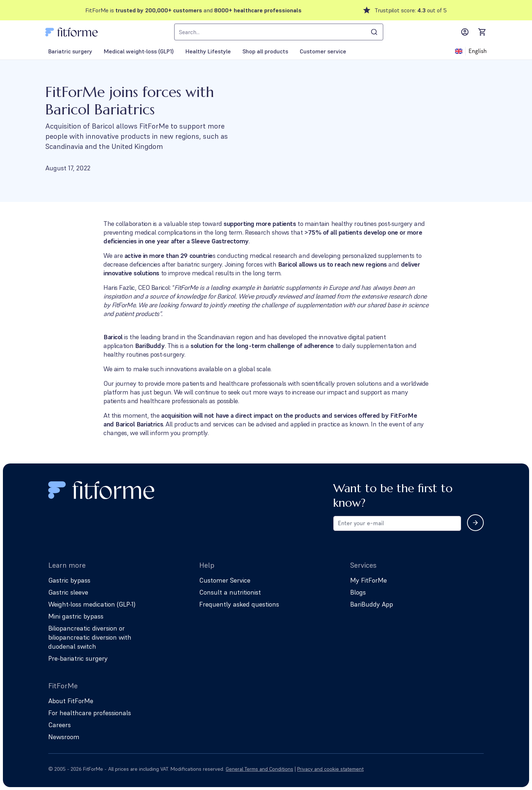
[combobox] (279, 32)
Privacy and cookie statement (330, 769)
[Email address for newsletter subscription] (397, 523)
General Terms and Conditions (259, 769)
